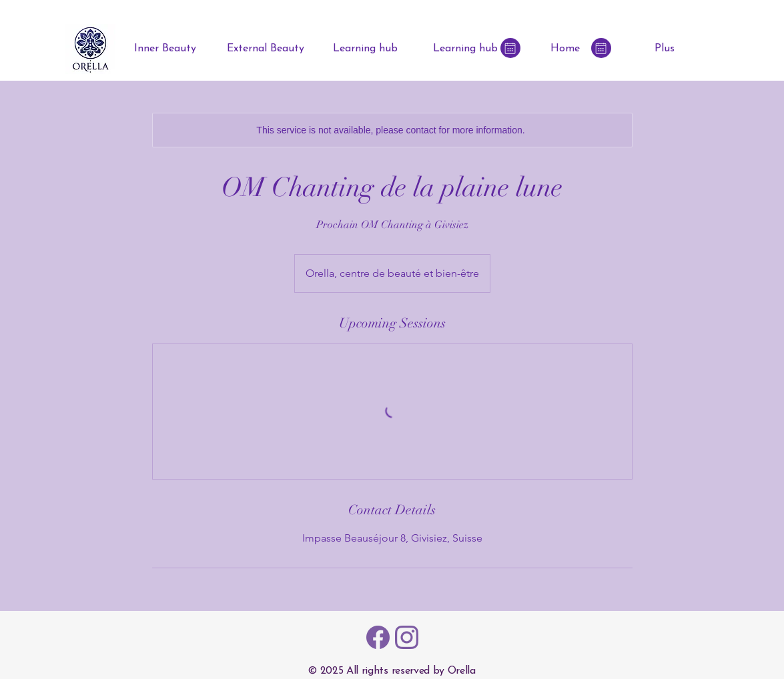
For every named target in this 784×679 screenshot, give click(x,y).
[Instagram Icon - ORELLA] (407, 637)
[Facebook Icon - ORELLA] (378, 637)
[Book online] (510, 48)
